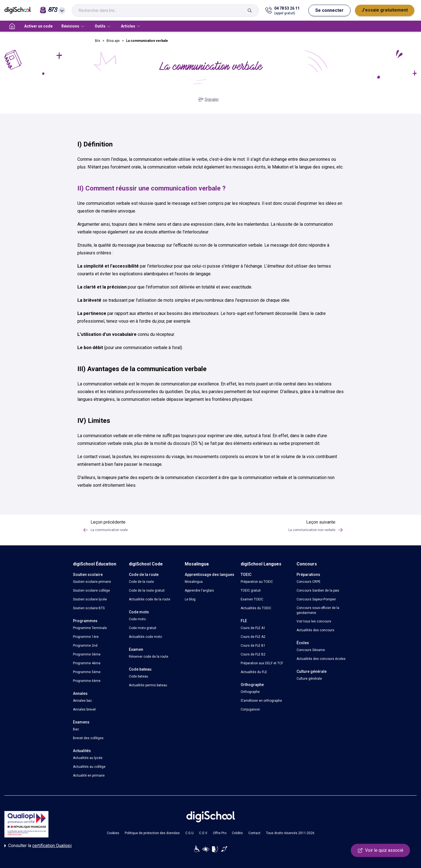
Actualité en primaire (89, 776)
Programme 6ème (87, 681)
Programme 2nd (85, 646)
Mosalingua (194, 582)
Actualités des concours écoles (321, 659)
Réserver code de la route (149, 657)
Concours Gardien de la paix (318, 591)
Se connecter (329, 10)
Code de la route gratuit (147, 591)
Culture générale (309, 679)
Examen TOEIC (252, 599)
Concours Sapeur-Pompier (316, 599)
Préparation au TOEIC (257, 582)
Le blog (190, 599)
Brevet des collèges (88, 738)
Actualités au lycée (88, 758)
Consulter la (38, 846)
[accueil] (12, 26)
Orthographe (250, 692)
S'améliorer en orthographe (261, 701)
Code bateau (138, 676)
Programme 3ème (87, 654)
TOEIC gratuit (251, 591)
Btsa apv (113, 41)
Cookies (113, 833)
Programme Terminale (90, 628)
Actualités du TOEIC (256, 608)
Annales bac (82, 701)
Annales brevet (84, 709)
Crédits (237, 833)
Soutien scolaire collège (91, 591)
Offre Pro (220, 833)
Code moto (137, 619)
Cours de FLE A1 (253, 628)
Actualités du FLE (254, 672)
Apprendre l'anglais (199, 591)
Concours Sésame (311, 650)
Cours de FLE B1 (253, 646)
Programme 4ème (87, 663)
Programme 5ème (87, 672)
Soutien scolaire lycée (90, 599)
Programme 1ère (86, 637)
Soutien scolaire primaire (92, 582)
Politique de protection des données (152, 833)
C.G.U (189, 833)
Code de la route (141, 582)
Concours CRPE (309, 582)
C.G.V (203, 833)
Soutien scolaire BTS (89, 608)
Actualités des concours (315, 630)
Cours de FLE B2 (253, 654)
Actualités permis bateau (148, 685)
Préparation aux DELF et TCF (262, 663)
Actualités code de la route (150, 599)
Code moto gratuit (143, 628)
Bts (98, 41)
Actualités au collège (89, 767)
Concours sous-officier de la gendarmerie (318, 610)
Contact (254, 833)
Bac (76, 729)
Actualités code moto (145, 637)
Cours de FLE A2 (253, 637)
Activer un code (38, 26)
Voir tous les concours (314, 621)
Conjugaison (250, 709)
